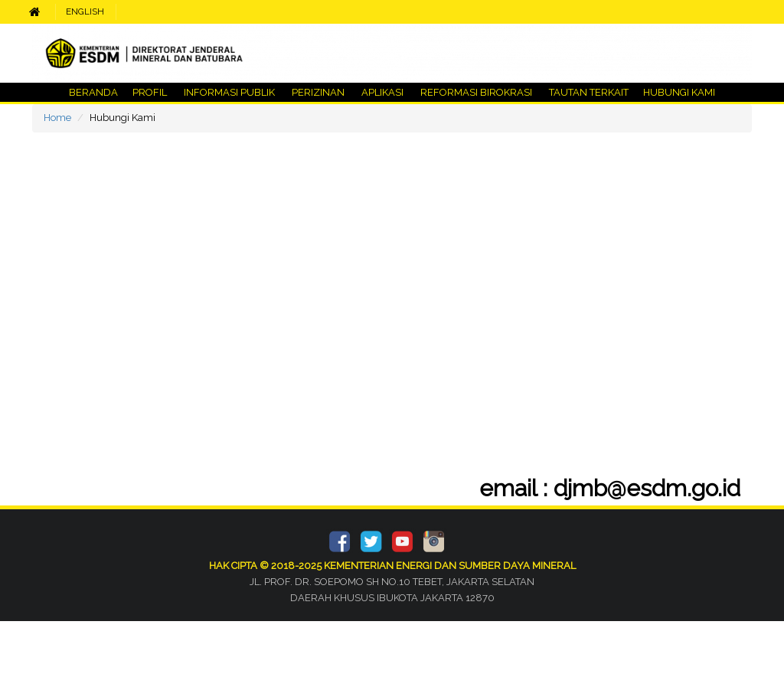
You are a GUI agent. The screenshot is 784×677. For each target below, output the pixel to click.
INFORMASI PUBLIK (229, 92)
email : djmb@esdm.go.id (598, 488)
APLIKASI (382, 92)
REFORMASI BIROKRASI (476, 92)
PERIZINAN (318, 92)
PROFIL (150, 92)
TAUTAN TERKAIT (588, 92)
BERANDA (93, 92)
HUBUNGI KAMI (678, 92)
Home (57, 118)
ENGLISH (85, 11)
